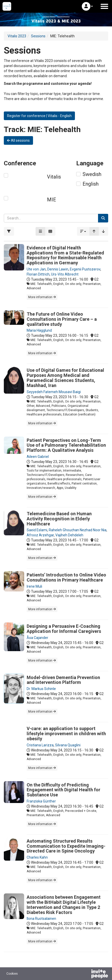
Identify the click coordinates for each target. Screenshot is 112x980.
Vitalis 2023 (17, 36)
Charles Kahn (37, 857)
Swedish (92, 174)
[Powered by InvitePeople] (86, 974)
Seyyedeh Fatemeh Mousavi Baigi (54, 392)
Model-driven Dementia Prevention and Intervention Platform (63, 680)
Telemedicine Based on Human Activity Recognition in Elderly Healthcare (59, 519)
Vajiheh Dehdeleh (69, 535)
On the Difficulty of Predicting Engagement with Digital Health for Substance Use (63, 790)
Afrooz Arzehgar (40, 535)
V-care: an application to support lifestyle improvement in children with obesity (66, 734)
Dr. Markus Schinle (41, 689)
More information (42, 297)
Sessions (38, 36)
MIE (52, 200)
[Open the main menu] (104, 6)
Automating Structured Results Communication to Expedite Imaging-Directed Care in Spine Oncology (66, 846)
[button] (87, 6)
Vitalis (54, 177)
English (91, 184)
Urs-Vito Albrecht (65, 274)
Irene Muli (34, 586)
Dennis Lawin (58, 269)
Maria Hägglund (39, 330)
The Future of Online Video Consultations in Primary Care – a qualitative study (62, 319)
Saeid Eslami (37, 530)
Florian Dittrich (38, 274)
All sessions (18, 140)
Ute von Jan (36, 269)
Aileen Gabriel (38, 457)
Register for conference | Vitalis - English (39, 116)
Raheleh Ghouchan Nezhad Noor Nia (78, 530)
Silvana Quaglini (68, 745)
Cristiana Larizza (40, 745)
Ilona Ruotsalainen (41, 919)
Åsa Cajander (37, 638)
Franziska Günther (41, 801)
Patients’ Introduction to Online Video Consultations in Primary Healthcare (66, 577)
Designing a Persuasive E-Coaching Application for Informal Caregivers (64, 629)
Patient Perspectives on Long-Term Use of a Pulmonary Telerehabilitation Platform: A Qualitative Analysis (66, 445)
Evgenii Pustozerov (85, 269)
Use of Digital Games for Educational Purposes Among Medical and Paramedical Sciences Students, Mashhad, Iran (65, 378)
